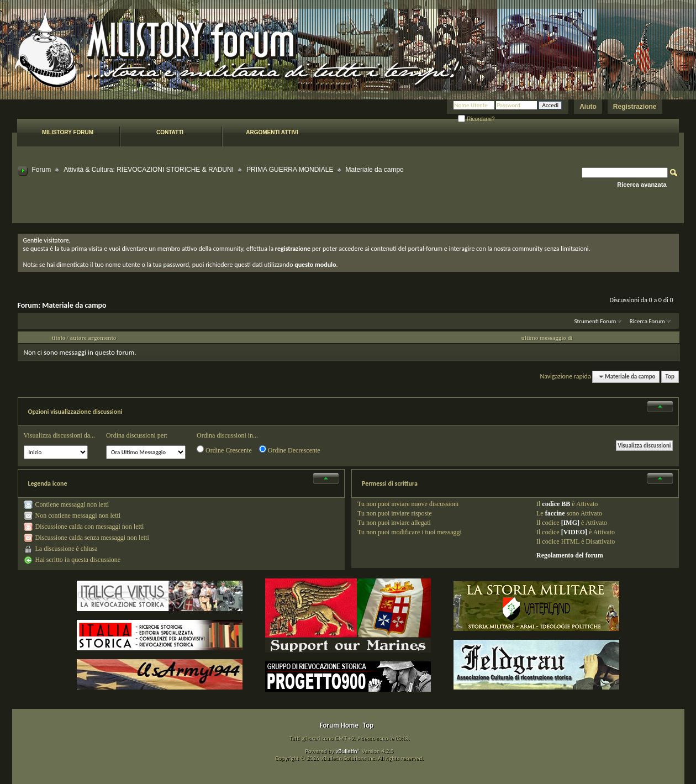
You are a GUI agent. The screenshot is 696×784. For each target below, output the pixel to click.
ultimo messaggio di (547, 338)
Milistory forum (68, 132)
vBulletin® (348, 751)
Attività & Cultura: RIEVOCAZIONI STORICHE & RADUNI (149, 170)
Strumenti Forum (595, 321)
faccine (555, 513)
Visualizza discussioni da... (60, 435)
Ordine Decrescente (290, 450)
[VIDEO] (574, 532)
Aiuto (588, 107)
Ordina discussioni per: (137, 435)
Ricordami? (476, 119)
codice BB (556, 504)
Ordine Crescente (224, 450)
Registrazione (635, 107)
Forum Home (339, 725)
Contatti (170, 132)
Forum (42, 170)
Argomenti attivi (272, 132)
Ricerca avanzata (642, 185)
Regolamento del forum (570, 555)
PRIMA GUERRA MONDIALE (290, 170)
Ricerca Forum (647, 321)
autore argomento (93, 338)
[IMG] (570, 523)
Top (670, 377)
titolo (59, 338)
